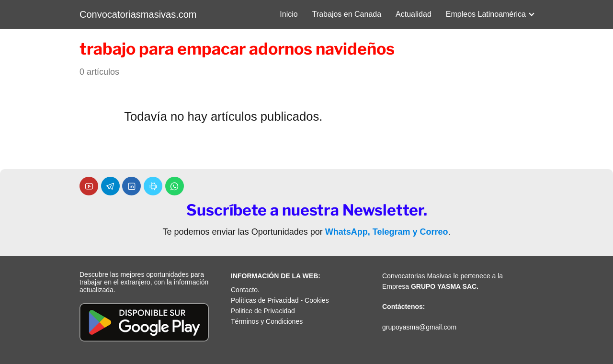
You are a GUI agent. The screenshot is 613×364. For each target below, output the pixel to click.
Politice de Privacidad (263, 311)
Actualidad (414, 14)
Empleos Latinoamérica (486, 14)
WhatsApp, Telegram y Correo (387, 232)
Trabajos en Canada (347, 14)
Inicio (289, 14)
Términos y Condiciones (267, 321)
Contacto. (245, 290)
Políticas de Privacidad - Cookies (280, 300)
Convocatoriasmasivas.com (138, 14)
